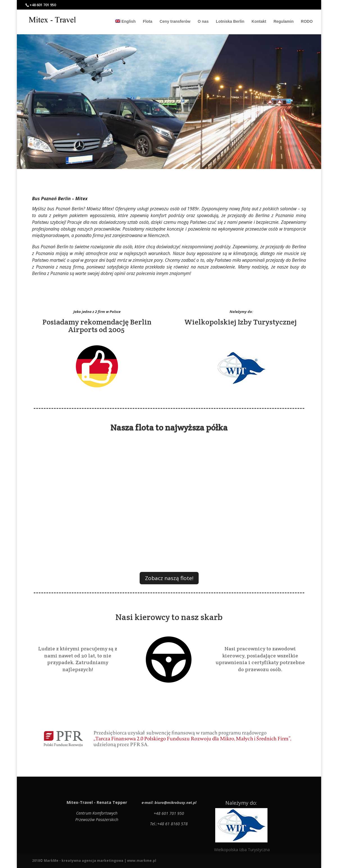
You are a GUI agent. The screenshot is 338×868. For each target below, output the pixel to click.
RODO (307, 22)
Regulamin (283, 22)
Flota (148, 22)
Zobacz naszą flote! (169, 578)
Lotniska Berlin (230, 22)
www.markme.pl (142, 861)
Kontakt (259, 22)
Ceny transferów (175, 22)
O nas (203, 22)
